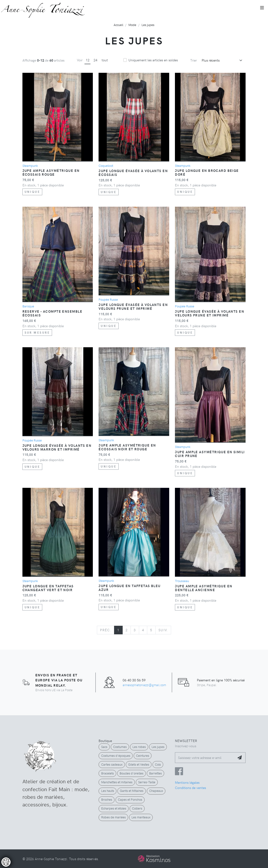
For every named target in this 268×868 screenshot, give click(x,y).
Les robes (139, 747)
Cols (158, 764)
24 (95, 60)
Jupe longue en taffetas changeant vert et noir (48, 588)
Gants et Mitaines (132, 791)
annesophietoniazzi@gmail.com (144, 685)
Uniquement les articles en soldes (153, 60)
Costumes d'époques (116, 756)
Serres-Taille (147, 782)
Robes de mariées (113, 817)
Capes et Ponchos (130, 800)
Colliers (137, 808)
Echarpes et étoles (114, 808)
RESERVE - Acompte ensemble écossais (52, 313)
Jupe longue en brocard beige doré (207, 172)
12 (88, 60)
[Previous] (106, 630)
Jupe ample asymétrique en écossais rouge (51, 172)
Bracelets (108, 773)
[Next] (163, 630)
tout (105, 60)
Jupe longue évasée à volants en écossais (133, 173)
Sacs (104, 747)
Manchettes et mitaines (117, 782)
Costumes (120, 747)
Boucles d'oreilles (131, 773)
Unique (32, 192)
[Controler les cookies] (6, 862)
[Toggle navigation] (262, 8)
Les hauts (108, 791)
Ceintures (143, 756)
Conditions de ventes (190, 788)
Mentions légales (187, 782)
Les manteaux (141, 817)
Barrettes (155, 773)
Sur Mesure (37, 332)
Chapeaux (156, 791)
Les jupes (158, 747)
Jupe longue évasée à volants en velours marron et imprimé (57, 447)
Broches (107, 800)
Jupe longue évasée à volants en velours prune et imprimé (133, 306)
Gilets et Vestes (139, 764)
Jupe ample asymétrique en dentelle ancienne (204, 588)
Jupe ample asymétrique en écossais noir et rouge (127, 447)
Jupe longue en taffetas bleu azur (129, 588)
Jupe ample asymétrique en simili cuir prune (210, 454)
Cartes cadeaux (112, 764)
